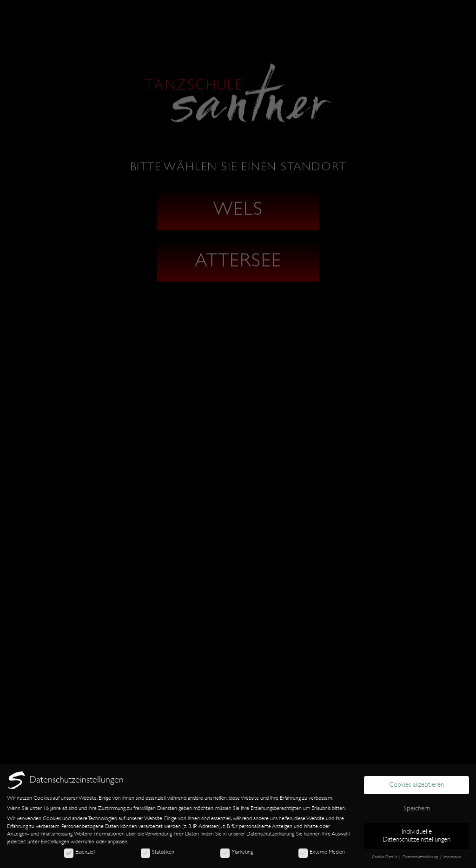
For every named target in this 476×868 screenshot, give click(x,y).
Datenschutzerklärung (270, 834)
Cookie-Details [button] (385, 857)
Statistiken (158, 852)
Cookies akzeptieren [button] (416, 785)
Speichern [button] (417, 808)
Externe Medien (322, 852)
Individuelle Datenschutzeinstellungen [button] (416, 835)
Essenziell (80, 852)
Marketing (237, 852)
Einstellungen (55, 842)
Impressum (452, 857)
